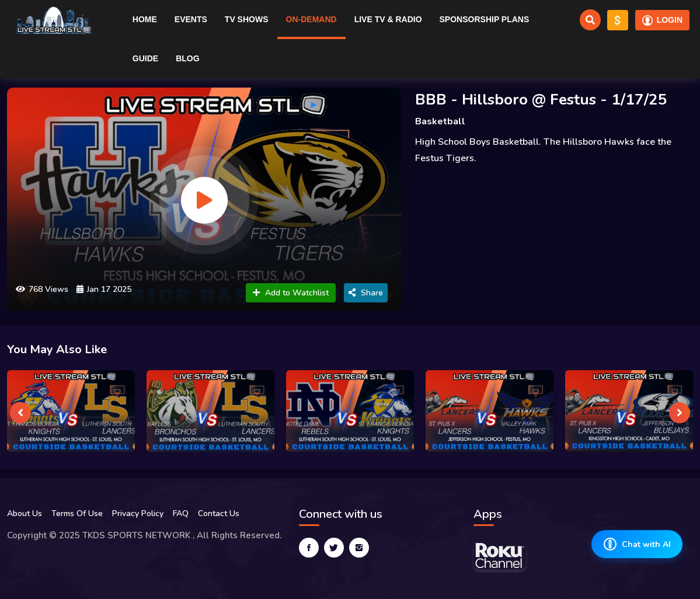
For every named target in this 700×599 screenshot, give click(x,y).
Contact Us (219, 513)
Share (366, 293)
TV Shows (247, 19)
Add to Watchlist (291, 293)
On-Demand (311, 19)
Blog (187, 58)
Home (145, 19)
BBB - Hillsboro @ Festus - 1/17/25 (541, 100)
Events (191, 19)
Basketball (440, 121)
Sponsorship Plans (485, 19)
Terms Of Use (77, 513)
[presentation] (20, 413)
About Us (25, 513)
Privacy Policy (138, 513)
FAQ (181, 513)
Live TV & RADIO (388, 19)
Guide (145, 58)
